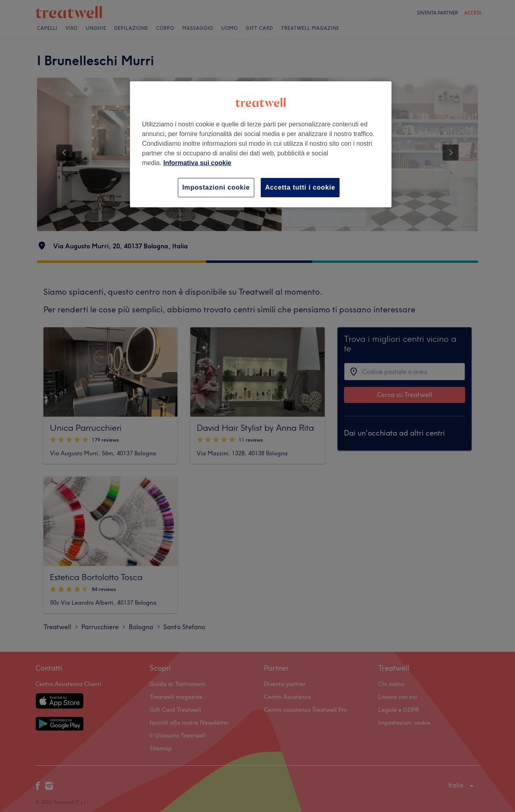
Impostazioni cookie (216, 187)
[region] (261, 144)
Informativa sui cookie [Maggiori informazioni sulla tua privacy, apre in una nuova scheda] (197, 163)
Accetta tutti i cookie (300, 187)
